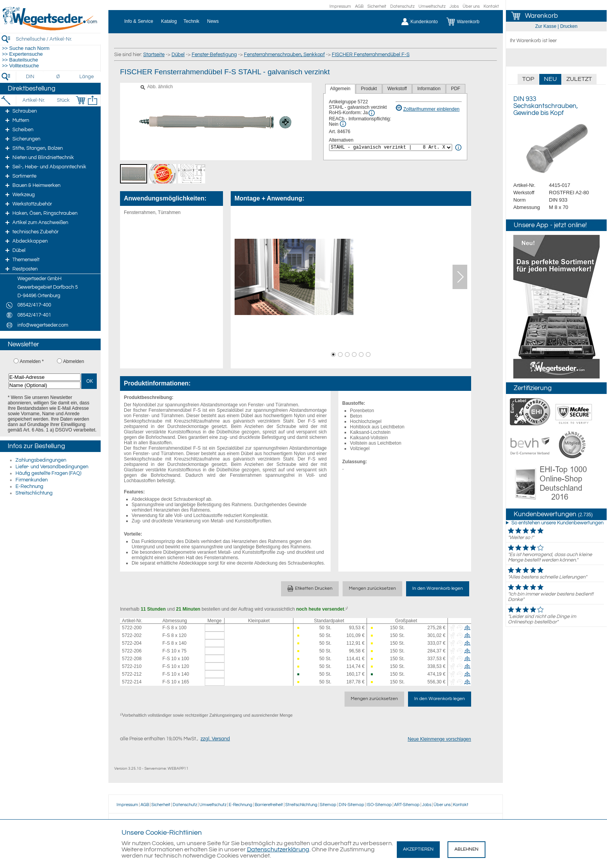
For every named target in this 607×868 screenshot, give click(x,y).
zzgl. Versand (215, 739)
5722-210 (132, 666)
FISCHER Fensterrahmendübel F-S (371, 55)
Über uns (471, 6)
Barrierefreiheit (269, 805)
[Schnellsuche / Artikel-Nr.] (58, 39)
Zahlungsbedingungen (41, 460)
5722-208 (132, 659)
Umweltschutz (432, 6)
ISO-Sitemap (379, 805)
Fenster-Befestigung (214, 55)
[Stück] (63, 100)
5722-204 (132, 643)
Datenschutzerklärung (278, 849)
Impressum (340, 6)
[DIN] (30, 77)
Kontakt (491, 6)
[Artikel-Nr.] (33, 100)
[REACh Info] (343, 124)
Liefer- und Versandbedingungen (52, 467)
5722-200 (132, 628)
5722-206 (132, 651)
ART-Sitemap (407, 805)
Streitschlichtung (34, 493)
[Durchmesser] (58, 77)
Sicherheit (377, 6)
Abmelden (74, 361)
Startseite (154, 55)
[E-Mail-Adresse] (45, 377)
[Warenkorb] (469, 22)
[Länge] (87, 77)
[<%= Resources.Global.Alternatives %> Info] (458, 147)
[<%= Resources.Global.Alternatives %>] (391, 147)
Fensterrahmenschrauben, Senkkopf (284, 55)
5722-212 (132, 674)
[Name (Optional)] (45, 385)
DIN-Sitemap (352, 805)
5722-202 (132, 635)
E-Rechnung (29, 486)
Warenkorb (541, 16)
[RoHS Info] (372, 113)
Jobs (454, 6)
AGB (359, 6)
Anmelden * (32, 361)
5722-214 (132, 682)
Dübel (178, 55)
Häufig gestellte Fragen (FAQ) (48, 473)
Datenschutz (402, 6)
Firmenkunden (32, 480)
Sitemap (328, 805)
